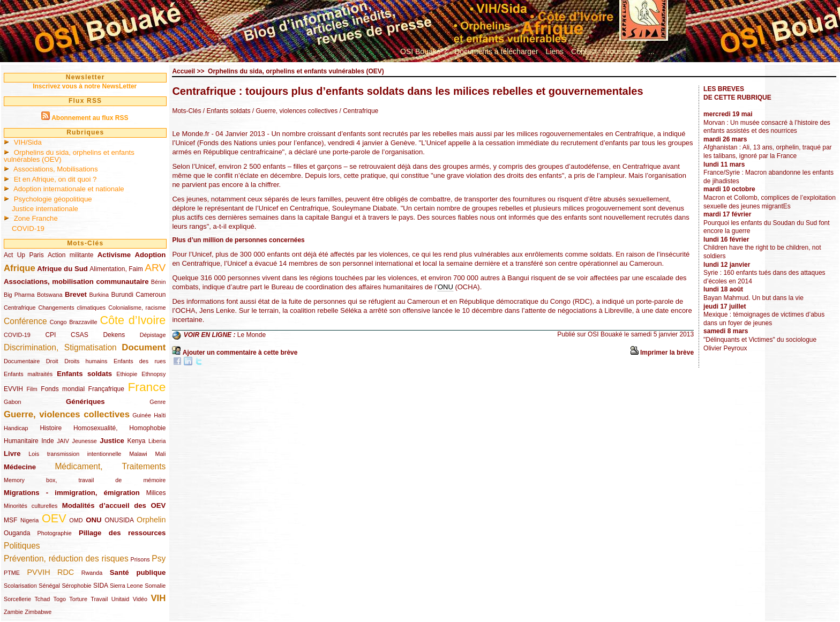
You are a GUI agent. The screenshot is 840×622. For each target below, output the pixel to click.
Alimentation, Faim (116, 269)
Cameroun (151, 295)
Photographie (55, 533)
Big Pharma (19, 295)
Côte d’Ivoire (133, 320)
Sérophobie (76, 586)
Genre (157, 402)
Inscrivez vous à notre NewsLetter (85, 86)
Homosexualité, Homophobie (120, 428)
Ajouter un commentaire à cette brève (240, 353)
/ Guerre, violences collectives (294, 111)
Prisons (140, 559)
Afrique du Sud (62, 269)
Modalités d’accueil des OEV (114, 505)
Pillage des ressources (122, 533)
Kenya (136, 441)
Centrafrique (20, 308)
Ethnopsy (153, 374)
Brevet (76, 294)
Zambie (13, 612)
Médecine (20, 467)
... (651, 51)
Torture (78, 599)
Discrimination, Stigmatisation (60, 347)
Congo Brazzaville (74, 322)
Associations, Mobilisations (56, 169)
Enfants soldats (84, 374)
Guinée (142, 415)
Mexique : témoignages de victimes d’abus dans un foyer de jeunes (764, 319)
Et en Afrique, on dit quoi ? (55, 179)
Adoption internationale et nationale (69, 189)
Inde (47, 441)
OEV (54, 518)
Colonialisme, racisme (137, 308)
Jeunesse (85, 441)
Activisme (114, 255)
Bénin (159, 282)
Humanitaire (21, 441)
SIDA (100, 586)
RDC (66, 572)
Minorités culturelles (31, 506)
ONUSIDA (119, 520)
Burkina (99, 295)
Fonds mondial (63, 389)
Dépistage (153, 335)
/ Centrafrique (358, 111)
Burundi (122, 295)
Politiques (22, 546)
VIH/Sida (28, 142)
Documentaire (22, 361)
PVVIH (38, 572)
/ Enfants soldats (227, 111)
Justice (112, 441)
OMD (76, 520)
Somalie (155, 586)
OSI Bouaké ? (423, 51)
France (147, 387)
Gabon (12, 402)
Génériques (85, 402)
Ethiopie (127, 374)
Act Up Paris (24, 255)
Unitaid (121, 599)
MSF (10, 520)
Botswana (50, 295)
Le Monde (252, 335)
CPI (50, 335)
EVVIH (13, 389)
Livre (12, 454)
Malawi (138, 454)
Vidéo (140, 599)
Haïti (160, 415)
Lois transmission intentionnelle (75, 454)
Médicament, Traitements (110, 466)
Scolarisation (20, 586)
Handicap (16, 428)
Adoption (151, 255)
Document (144, 347)
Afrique (20, 268)
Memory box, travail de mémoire (85, 480)
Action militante (70, 255)
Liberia (157, 441)
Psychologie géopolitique (53, 199)
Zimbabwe (38, 612)
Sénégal (49, 586)
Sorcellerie (17, 599)
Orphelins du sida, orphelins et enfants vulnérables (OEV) (69, 156)
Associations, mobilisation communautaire (76, 282)
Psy (159, 559)
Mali (161, 454)
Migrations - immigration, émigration (72, 493)
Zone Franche (36, 218)
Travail (99, 599)
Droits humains (86, 361)
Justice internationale (45, 209)
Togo (60, 599)
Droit (52, 361)
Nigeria (29, 520)
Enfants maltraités (28, 374)
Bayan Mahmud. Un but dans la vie (753, 298)
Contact (584, 51)
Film (32, 389)
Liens (555, 51)
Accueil (183, 71)
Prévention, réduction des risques (66, 559)
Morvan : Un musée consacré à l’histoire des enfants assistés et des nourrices (767, 127)
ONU (93, 520)
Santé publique (138, 572)
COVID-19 (28, 228)
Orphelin (151, 520)
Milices (156, 493)
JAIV (63, 441)
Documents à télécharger (496, 51)
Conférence (25, 321)
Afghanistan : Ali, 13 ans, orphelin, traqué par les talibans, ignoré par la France (768, 152)
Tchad (42, 599)
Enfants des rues (140, 361)
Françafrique (106, 389)
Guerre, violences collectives (67, 414)
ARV (155, 268)
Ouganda (17, 533)
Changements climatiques (72, 308)
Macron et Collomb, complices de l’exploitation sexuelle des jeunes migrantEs (770, 202)
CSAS (80, 335)
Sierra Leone (126, 586)
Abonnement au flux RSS (90, 118)
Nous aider (622, 51)
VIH (158, 598)
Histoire (51, 428)
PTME (12, 573)
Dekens (114, 335)
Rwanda (92, 573)
